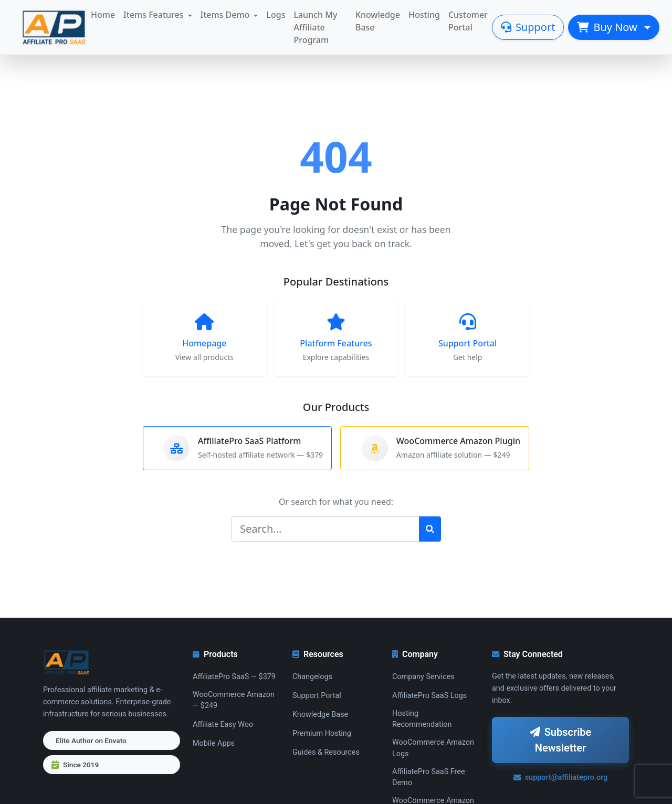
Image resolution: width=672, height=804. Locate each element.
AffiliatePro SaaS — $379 (234, 677)
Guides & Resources (326, 752)
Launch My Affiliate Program (315, 27)
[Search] (325, 529)
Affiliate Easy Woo (223, 724)
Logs (276, 15)
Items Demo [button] (225, 15)
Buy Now (608, 27)
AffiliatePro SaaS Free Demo (429, 777)
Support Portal (317, 696)
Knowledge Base (378, 21)
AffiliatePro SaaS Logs (429, 696)
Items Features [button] (153, 15)
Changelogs (312, 677)
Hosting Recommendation (422, 719)
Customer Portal (468, 21)
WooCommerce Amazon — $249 (234, 700)
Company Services (423, 677)
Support (528, 27)
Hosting (424, 15)
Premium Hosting (322, 733)
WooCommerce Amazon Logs (433, 748)
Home (103, 15)
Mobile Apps (214, 743)
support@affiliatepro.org (561, 777)
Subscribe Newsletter (561, 740)
